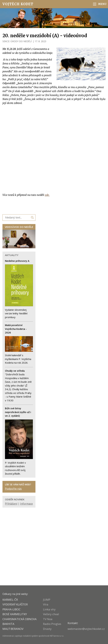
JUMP (47, 600)
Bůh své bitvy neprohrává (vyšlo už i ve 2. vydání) (18, 412)
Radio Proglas (52, 624)
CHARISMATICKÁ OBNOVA (20, 619)
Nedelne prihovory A (17, 261)
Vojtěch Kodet (18, 4)
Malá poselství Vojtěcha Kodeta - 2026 (16, 329)
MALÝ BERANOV (13, 629)
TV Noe (48, 619)
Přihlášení (11, 504)
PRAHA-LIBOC (11, 609)
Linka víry (49, 609)
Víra (46, 604)
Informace (26, 504)
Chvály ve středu (15, 371)
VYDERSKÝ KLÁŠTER (15, 604)
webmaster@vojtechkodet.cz (86, 629)
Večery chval (51, 614)
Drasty (47, 629)
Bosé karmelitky (15, 614)
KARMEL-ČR (10, 600)
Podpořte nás (13, 489)
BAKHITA (8, 624)
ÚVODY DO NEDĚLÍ (21, 41)
